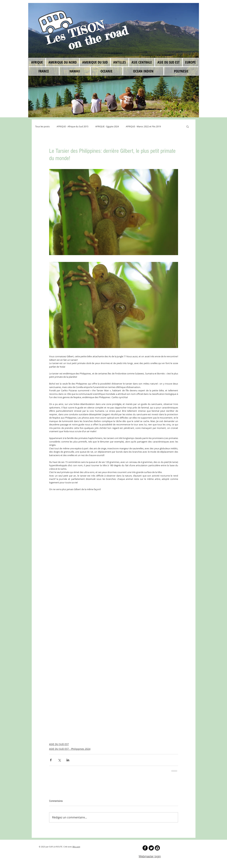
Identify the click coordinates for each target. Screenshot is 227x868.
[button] (188, 126)
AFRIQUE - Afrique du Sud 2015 (72, 126)
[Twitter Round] (151, 848)
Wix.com (76, 847)
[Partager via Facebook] (51, 760)
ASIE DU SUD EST (59, 744)
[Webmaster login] (150, 856)
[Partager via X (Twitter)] (59, 760)
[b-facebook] (145, 848)
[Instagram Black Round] (157, 848)
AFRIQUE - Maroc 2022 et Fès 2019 (143, 126)
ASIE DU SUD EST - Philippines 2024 (70, 749)
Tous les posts (42, 126)
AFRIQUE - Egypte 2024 (107, 126)
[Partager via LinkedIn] (68, 760)
